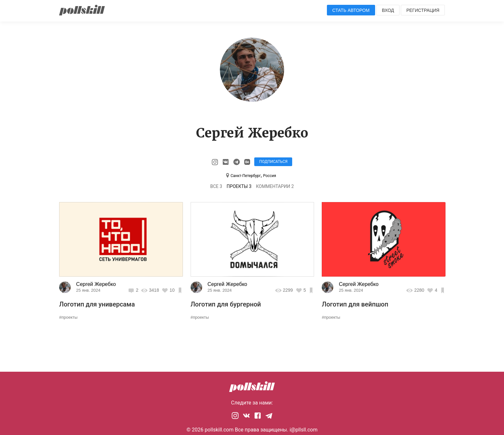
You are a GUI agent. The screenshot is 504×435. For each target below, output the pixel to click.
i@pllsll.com (304, 430)
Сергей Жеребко (96, 284)
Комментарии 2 (275, 186)
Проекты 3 (239, 186)
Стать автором (351, 10)
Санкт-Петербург (246, 176)
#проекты (68, 317)
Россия (269, 176)
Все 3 (216, 186)
